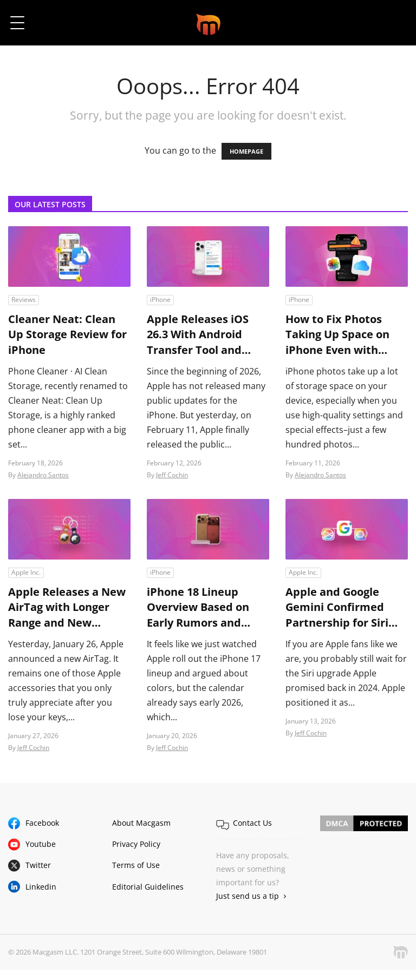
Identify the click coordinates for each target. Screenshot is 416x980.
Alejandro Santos (43, 476)
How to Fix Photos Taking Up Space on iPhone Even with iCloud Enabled (337, 336)
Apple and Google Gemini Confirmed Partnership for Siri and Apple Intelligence (346, 609)
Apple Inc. (26, 573)
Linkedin (41, 888)
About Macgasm (141, 824)
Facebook (42, 824)
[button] (393, 23)
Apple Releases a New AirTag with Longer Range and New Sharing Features (67, 609)
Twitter (38, 867)
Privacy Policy (136, 846)
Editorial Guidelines (148, 888)
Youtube (41, 846)
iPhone (160, 300)
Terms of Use (136, 867)
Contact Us (252, 824)
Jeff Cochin (172, 476)
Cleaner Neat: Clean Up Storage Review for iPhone (67, 335)
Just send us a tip (248, 898)
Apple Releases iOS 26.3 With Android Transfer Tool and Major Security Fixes (201, 336)
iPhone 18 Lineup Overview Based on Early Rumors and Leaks (198, 609)
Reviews (24, 300)
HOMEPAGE (246, 151)
